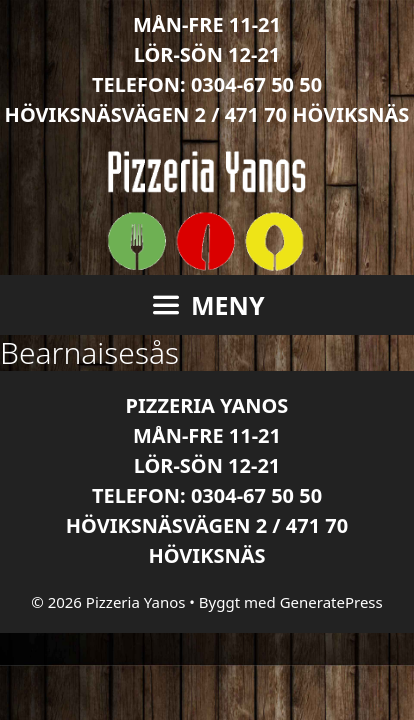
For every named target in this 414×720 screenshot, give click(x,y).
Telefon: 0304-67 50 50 (207, 84)
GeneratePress (331, 602)
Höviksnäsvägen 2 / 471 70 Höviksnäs (207, 114)
